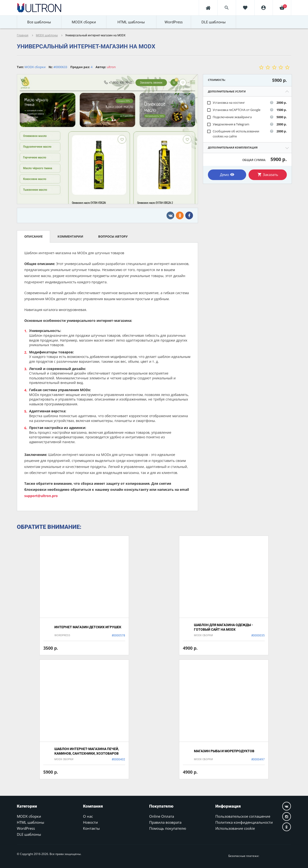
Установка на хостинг (226, 103)
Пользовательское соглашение (243, 816)
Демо (227, 175)
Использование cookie (235, 828)
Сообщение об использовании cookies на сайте (233, 134)
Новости (90, 822)
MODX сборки (29, 816)
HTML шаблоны (31, 822)
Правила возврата (165, 822)
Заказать (268, 175)
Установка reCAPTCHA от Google (234, 110)
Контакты (91, 828)
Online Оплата (162, 816)
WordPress (26, 828)
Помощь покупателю (168, 828)
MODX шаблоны (47, 35)
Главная (23, 35)
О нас (88, 816)
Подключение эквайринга (229, 117)
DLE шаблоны (29, 834)
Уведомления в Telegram (228, 124)
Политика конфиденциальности (244, 822)
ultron (111, 67)
